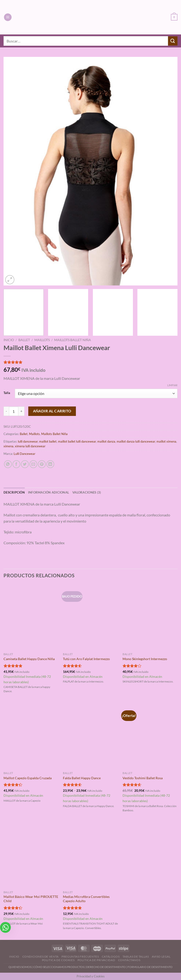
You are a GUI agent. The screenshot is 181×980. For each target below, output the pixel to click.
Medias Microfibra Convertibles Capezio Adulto (86, 899)
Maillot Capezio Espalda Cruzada (28, 778)
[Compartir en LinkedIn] (50, 464)
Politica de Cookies (58, 960)
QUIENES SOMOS (20, 967)
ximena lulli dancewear (30, 446)
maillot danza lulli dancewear (136, 441)
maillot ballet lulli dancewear (77, 441)
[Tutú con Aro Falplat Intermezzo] (90, 617)
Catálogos (111, 957)
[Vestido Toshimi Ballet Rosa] (150, 736)
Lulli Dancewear (25, 454)
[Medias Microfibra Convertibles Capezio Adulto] (90, 855)
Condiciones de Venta (41, 957)
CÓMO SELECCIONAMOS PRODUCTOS (59, 967)
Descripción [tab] (14, 492)
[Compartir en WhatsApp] (8, 464)
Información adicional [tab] (49, 492)
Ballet (24, 340)
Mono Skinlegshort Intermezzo (145, 659)
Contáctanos (129, 960)
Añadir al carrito (52, 411)
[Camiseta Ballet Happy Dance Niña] (31, 617)
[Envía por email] (33, 464)
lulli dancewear (28, 441)
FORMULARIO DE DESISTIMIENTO (150, 967)
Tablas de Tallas (136, 957)
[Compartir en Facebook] (16, 464)
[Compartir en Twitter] (25, 464)
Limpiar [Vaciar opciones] (172, 385)
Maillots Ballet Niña (73, 340)
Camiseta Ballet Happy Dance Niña (29, 659)
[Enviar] (173, 41)
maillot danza (106, 441)
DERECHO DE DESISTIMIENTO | (107, 967)
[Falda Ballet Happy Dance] (90, 736)
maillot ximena (166, 441)
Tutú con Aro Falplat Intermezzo (86, 659)
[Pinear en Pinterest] (42, 464)
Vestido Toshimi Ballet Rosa (143, 778)
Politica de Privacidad (96, 960)
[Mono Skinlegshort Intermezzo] (150, 617)
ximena (8, 446)
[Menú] (8, 17)
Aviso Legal (161, 957)
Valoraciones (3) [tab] (87, 492)
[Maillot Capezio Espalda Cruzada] (31, 736)
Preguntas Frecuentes (80, 957)
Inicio (9, 340)
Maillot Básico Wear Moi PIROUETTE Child (31, 899)
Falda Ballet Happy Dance (82, 778)
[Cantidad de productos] (14, 411)
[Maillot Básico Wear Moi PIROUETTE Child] (31, 855)
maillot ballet (48, 441)
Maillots (42, 340)
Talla (7, 393)
